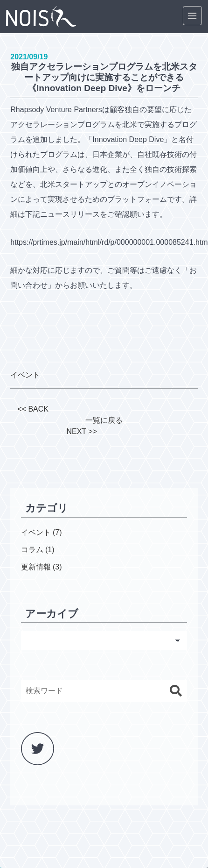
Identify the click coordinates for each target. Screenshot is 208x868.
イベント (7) (42, 532)
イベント (25, 375)
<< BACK (33, 409)
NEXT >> (82, 431)
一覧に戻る (104, 420)
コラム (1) (38, 550)
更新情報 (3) (42, 567)
